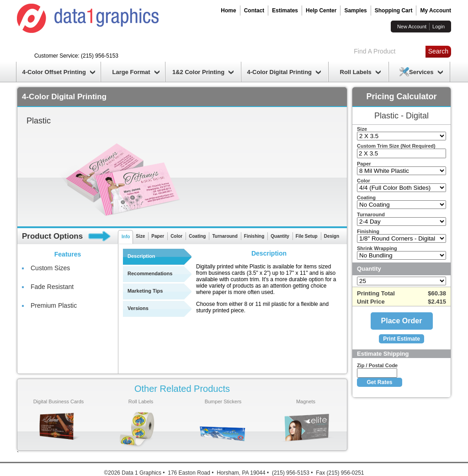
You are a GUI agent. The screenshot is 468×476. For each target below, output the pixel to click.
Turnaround (225, 236)
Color (176, 236)
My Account (436, 11)
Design (332, 236)
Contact (254, 11)
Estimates (285, 11)
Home (228, 11)
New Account (412, 27)
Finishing (254, 236)
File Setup (307, 236)
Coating (197, 236)
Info (126, 237)
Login (439, 27)
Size (140, 236)
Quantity (280, 236)
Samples (355, 11)
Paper (158, 236)
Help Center (321, 11)
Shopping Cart (394, 11)
